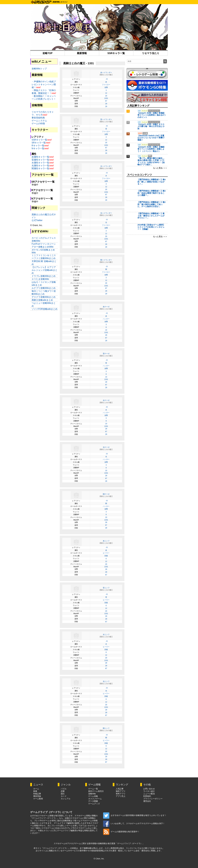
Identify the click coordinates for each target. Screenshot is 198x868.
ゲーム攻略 (93, 796)
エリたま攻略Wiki (40, 279)
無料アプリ (121, 791)
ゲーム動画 (38, 799)
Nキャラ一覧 (38, 148)
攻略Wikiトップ (39, 69)
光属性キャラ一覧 (40, 166)
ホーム (36, 789)
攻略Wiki (92, 794)
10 (106, 330)
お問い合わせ (149, 789)
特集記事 (37, 794)
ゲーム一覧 (93, 789)
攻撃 (106, 87)
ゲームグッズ (94, 804)
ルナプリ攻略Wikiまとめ (44, 288)
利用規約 (147, 796)
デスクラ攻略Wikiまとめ (44, 297)
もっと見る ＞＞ (160, 168)
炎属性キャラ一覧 (40, 157)
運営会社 (147, 801)
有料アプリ (121, 794)
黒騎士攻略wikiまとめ (42, 300)
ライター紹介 (149, 791)
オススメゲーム (95, 799)
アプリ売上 (121, 796)
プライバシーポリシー (153, 799)
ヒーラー (106, 553)
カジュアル (66, 799)
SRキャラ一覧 (39, 143)
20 (106, 96)
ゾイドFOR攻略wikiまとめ (45, 309)
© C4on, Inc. (99, 859)
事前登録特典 (38, 118)
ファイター (106, 85)
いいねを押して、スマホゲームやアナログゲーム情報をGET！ (134, 823)
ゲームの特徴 (38, 123)
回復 (106, 556)
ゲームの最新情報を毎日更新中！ (121, 832)
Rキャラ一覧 (38, 146)
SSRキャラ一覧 (116, 53)
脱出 (63, 794)
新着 (35, 791)
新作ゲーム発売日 (96, 791)
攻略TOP (48, 53)
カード (64, 796)
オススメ (64, 2)
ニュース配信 (149, 794)
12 (106, 93)
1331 (106, 98)
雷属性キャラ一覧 (40, 160)
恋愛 (63, 791)
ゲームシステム (39, 121)
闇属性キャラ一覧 (40, 168)
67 (106, 101)
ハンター (106, 319)
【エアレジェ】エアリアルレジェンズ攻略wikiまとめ (44, 270)
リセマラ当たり (151, 53)
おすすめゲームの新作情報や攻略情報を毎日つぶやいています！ (135, 815)
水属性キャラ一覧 (40, 163)
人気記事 (120, 789)
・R (106, 79)
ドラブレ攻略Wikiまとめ (44, 276)
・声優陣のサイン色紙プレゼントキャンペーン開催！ (44, 84)
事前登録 (37, 796)
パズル (64, 789)
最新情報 (56, 2)
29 (106, 104)
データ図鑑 (93, 801)
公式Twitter (37, 220)
